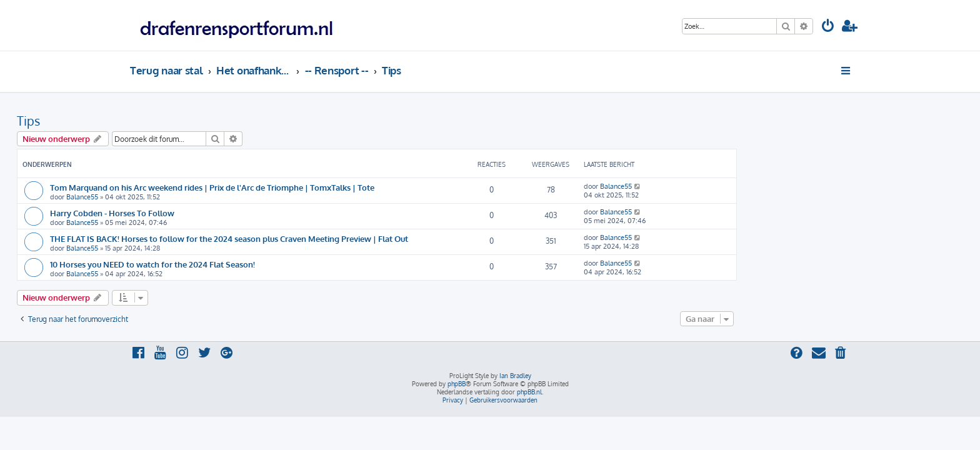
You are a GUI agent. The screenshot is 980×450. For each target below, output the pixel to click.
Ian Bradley (515, 376)
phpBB (457, 384)
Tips (142, 121)
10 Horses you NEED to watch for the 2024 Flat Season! (266, 264)
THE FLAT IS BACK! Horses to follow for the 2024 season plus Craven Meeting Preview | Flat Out (342, 238)
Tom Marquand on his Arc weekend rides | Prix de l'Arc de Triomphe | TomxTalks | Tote (325, 187)
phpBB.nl (529, 392)
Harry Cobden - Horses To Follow (225, 213)
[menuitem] (828, 27)
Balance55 (195, 197)
